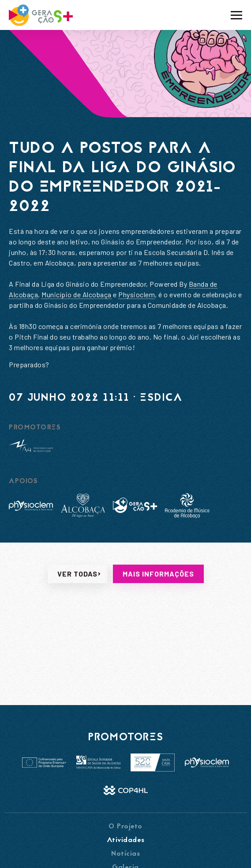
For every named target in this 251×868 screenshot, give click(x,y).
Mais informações (158, 596)
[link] (77, 295)
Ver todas (77, 596)
